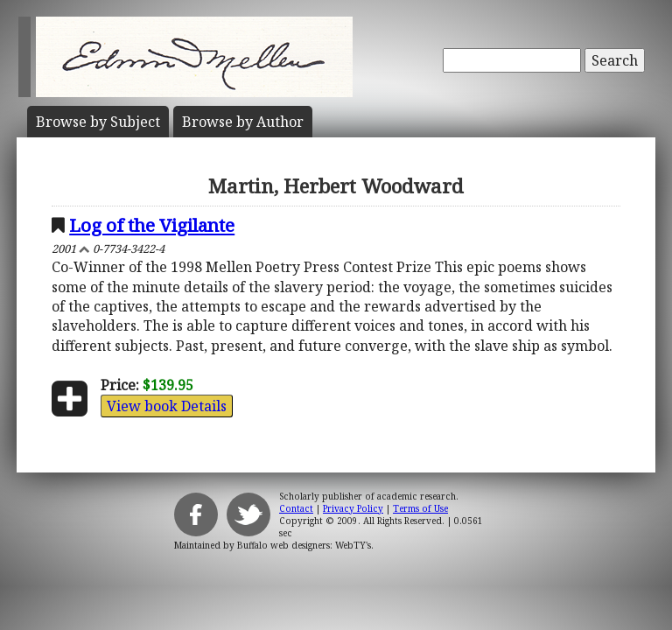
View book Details (167, 406)
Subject (98, 122)
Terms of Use (420, 508)
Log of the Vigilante (152, 225)
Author (243, 122)
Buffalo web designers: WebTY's (304, 545)
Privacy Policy (353, 508)
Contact (296, 508)
